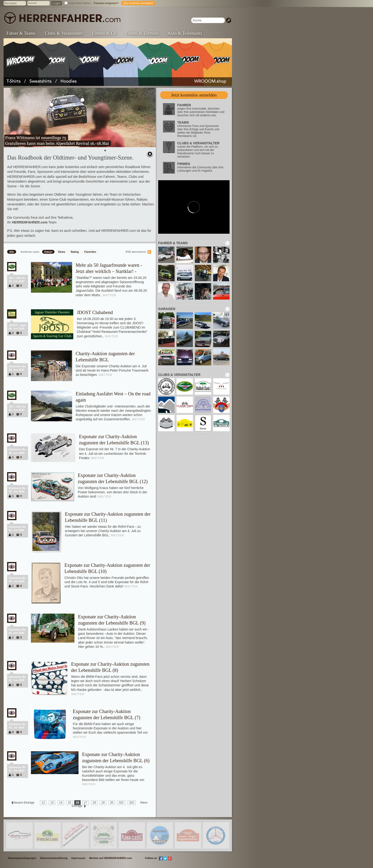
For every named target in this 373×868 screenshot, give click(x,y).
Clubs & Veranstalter (64, 33)
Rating (75, 252)
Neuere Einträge (24, 803)
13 (52, 803)
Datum (48, 252)
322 (121, 803)
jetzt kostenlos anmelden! (138, 3)
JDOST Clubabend (95, 312)
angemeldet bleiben (80, 3)
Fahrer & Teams (21, 33)
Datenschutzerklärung (54, 858)
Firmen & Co (104, 33)
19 (103, 803)
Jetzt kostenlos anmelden (194, 95)
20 (112, 803)
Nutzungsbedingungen (22, 858)
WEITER (110, 295)
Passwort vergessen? (106, 3)
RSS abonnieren (136, 252)
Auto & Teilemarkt (185, 33)
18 (94, 803)
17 (86, 803)
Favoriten (90, 252)
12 (43, 803)
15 (69, 803)
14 (61, 803)
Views (61, 252)
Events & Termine (142, 33)
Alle (12, 252)
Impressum (78, 858)
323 (132, 803)
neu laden (227, 243)
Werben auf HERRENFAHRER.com (110, 858)
